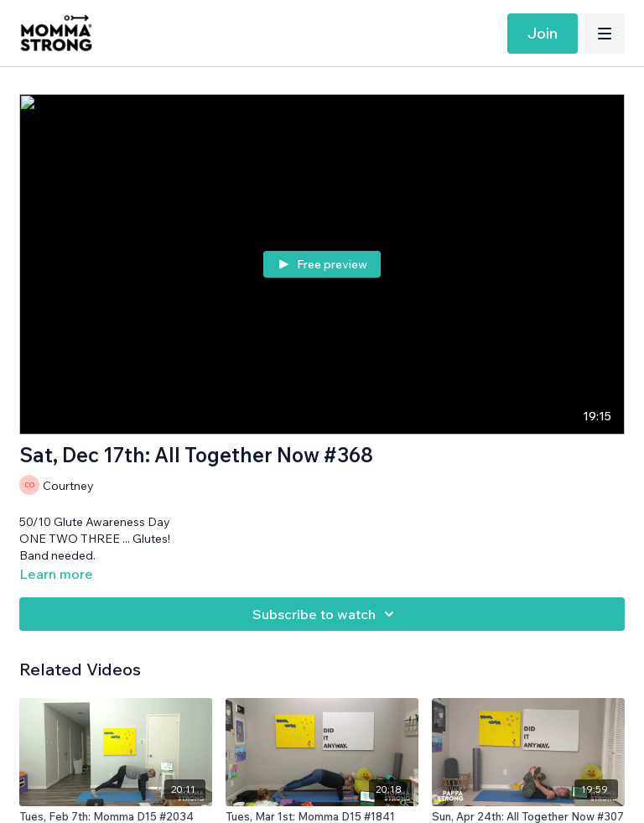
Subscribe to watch (326, 614)
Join (543, 33)
